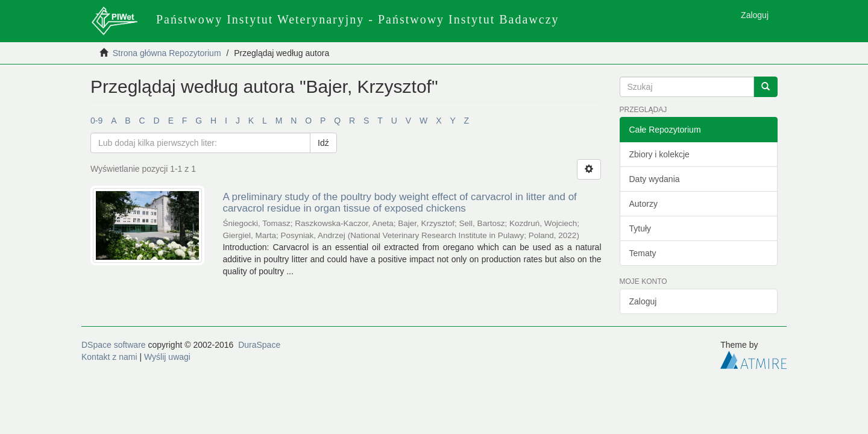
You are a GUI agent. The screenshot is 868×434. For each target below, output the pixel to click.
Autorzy (643, 204)
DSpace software (114, 345)
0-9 (96, 121)
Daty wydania (655, 179)
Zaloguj (643, 301)
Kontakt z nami (109, 357)
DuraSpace (259, 345)
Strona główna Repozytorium (167, 53)
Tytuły (640, 228)
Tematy (643, 253)
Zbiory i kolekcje (659, 154)
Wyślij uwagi (167, 357)
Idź (323, 143)
